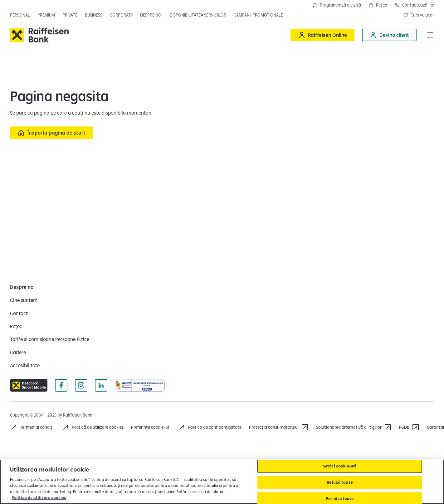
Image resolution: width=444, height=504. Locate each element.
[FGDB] (409, 427)
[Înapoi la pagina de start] (51, 133)
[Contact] (19, 313)
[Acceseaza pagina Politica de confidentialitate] (210, 427)
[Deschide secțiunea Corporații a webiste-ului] (121, 15)
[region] (222, 482)
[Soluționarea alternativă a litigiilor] (354, 427)
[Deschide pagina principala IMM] (94, 15)
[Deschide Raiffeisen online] (322, 35)
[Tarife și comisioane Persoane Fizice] (50, 339)
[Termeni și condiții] (32, 427)
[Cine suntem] (24, 300)
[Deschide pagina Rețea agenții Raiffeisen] (378, 5)
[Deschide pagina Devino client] (389, 35)
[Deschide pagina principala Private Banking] (70, 15)
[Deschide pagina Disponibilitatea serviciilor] (198, 15)
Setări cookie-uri (340, 466)
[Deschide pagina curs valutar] (419, 15)
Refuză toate (340, 482)
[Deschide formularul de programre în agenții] (337, 5)
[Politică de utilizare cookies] (93, 427)
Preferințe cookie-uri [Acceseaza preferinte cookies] (151, 427)
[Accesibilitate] (25, 365)
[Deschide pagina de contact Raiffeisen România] (414, 5)
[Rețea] (16, 326)
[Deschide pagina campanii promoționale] (258, 15)
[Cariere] (18, 352)
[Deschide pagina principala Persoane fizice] (20, 15)
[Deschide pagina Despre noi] (151, 15)
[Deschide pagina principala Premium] (46, 15)
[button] (430, 35)
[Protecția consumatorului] (279, 427)
